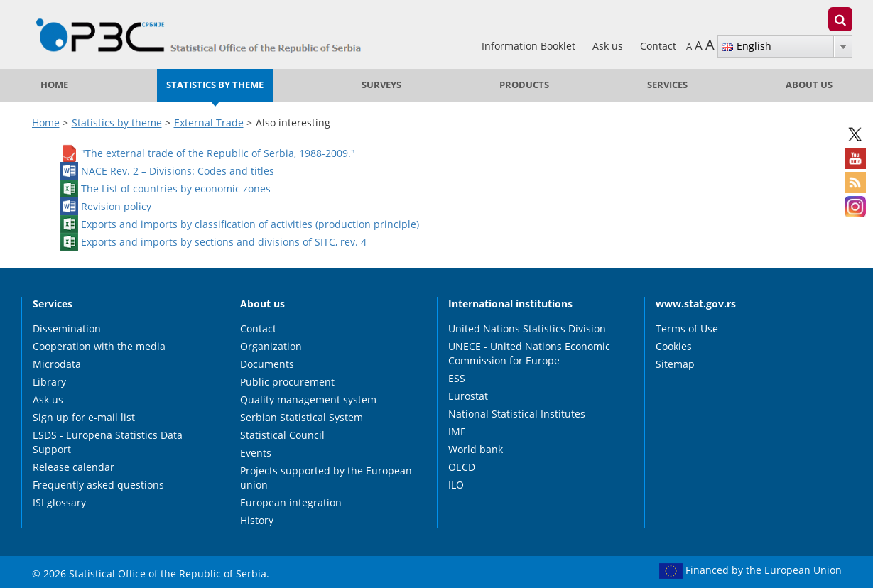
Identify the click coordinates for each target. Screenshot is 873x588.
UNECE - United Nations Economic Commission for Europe (529, 353)
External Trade (209, 123)
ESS (457, 378)
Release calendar (74, 467)
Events (256, 453)
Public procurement (287, 382)
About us (809, 85)
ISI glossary (59, 502)
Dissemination (67, 328)
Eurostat (468, 396)
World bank (476, 449)
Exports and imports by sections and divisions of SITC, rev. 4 (224, 241)
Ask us (609, 46)
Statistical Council (282, 435)
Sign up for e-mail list (84, 417)
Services (667, 85)
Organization (271, 346)
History (257, 520)
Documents (267, 364)
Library (49, 382)
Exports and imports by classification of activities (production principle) (250, 223)
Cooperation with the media (99, 346)
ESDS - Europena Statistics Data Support (108, 442)
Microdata (57, 364)
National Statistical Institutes (517, 414)
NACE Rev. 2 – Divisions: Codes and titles (178, 170)
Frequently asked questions (98, 485)
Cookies (674, 346)
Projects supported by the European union (326, 478)
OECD (462, 467)
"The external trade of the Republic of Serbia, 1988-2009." (218, 152)
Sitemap (675, 364)
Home (54, 85)
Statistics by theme (215, 85)
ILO (456, 485)
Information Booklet (530, 46)
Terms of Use (687, 328)
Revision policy (116, 206)
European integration (291, 502)
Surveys (381, 85)
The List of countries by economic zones (176, 188)
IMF (457, 431)
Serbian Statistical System (302, 417)
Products (524, 85)
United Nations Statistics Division (527, 328)
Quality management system (308, 399)
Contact (658, 46)
